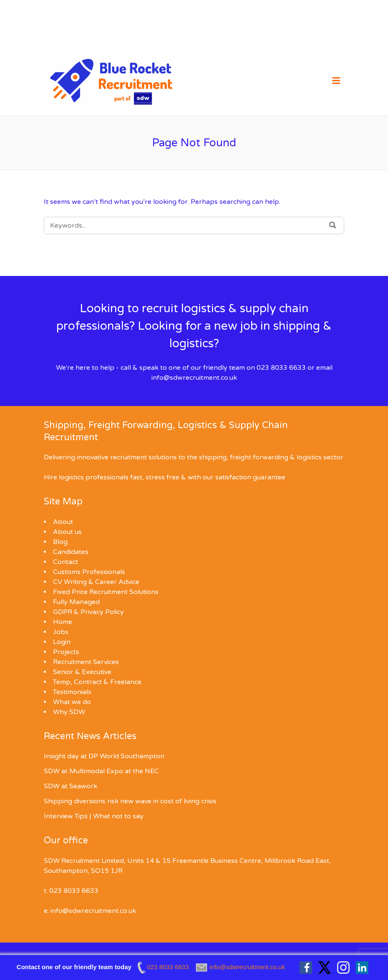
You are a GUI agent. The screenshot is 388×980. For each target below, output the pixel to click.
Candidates (71, 552)
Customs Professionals (89, 572)
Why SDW (69, 712)
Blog (60, 542)
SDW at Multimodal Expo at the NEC (101, 771)
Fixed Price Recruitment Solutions (106, 592)
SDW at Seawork (71, 786)
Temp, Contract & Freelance (97, 682)
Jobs (61, 632)
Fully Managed (76, 602)
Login (62, 642)
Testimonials (72, 692)
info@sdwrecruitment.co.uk (194, 378)
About (63, 522)
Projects (66, 652)
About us (67, 532)
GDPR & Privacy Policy (88, 612)
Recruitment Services (86, 662)
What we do (72, 702)
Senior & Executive (82, 672)
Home (63, 622)
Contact (66, 562)
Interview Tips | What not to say (94, 816)
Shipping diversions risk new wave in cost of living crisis (130, 801)
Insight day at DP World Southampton (104, 756)
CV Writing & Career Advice (96, 582)
